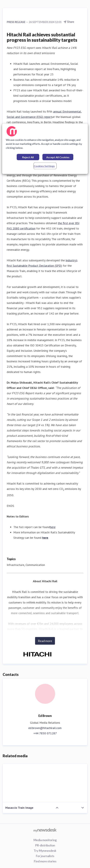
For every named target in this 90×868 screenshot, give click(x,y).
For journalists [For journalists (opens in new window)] (45, 856)
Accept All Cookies (58, 157)
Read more (45, 641)
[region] (45, 149)
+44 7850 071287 (45, 733)
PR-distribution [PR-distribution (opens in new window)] (45, 845)
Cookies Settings (44, 166)
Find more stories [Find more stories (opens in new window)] (45, 861)
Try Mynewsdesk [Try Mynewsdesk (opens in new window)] (45, 851)
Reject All (28, 157)
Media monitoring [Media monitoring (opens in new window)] (45, 840)
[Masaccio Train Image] (45, 783)
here (53, 527)
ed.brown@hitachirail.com (45, 728)
